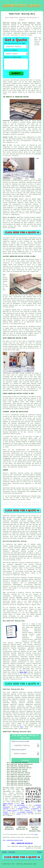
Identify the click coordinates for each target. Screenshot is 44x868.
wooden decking (8, 803)
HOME (21, 11)
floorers (27, 810)
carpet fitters (12, 810)
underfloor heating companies (21, 528)
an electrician (20, 805)
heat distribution (16, 131)
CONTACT (33, 11)
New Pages (12, 852)
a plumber (20, 809)
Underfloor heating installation (14, 516)
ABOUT (29, 11)
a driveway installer (25, 812)
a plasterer (35, 809)
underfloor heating (18, 533)
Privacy (40, 852)
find (8, 692)
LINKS (25, 11)
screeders (6, 814)
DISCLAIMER (39, 11)
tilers (18, 814)
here (22, 727)
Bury (4, 518)
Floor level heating (17, 126)
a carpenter (23, 807)
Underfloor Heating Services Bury (17, 732)
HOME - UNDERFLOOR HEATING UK (22, 843)
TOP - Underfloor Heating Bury (13, 840)
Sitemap (4, 852)
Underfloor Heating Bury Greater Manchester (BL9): (22, 23)
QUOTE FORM (23, 672)
